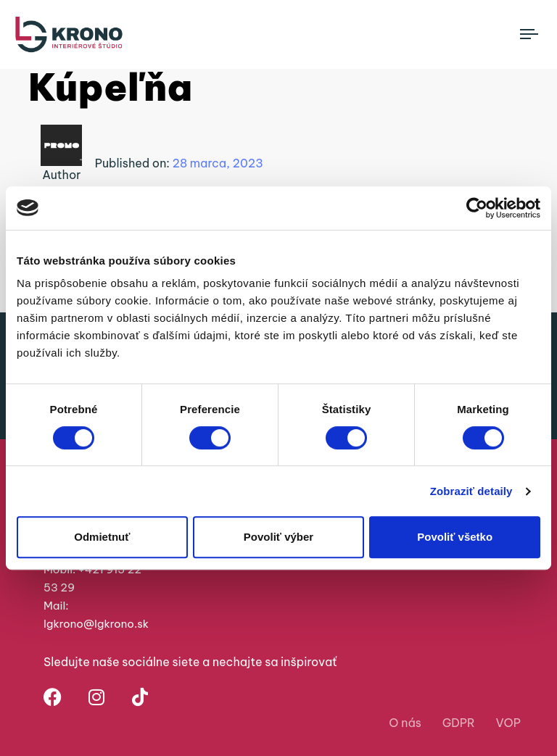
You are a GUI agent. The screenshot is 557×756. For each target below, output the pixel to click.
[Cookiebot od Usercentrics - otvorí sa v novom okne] (477, 208)
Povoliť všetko (455, 537)
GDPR (459, 723)
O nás (405, 723)
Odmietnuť (102, 537)
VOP (509, 723)
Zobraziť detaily (471, 491)
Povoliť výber (278, 537)
